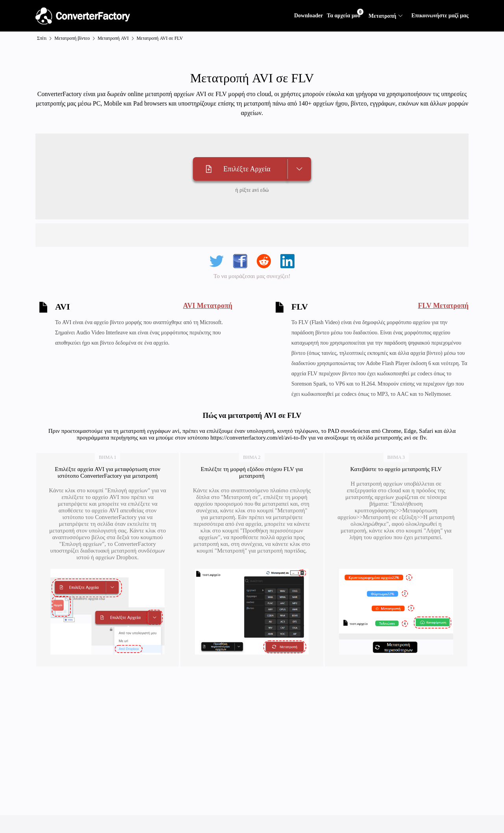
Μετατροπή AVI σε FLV (160, 38)
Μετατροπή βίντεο (72, 38)
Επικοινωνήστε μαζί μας (440, 16)
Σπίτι (42, 38)
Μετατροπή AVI (113, 38)
